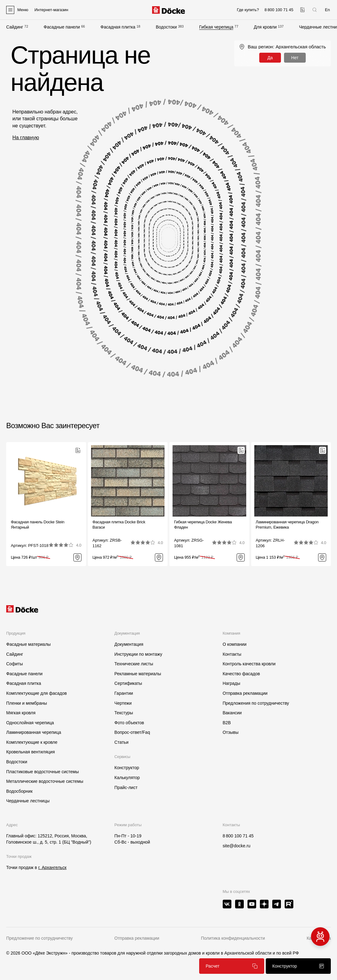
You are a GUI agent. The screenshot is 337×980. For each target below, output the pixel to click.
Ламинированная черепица (34, 732)
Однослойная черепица (30, 723)
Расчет (232, 966)
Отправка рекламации (245, 693)
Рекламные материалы (138, 674)
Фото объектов (129, 723)
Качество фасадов (241, 674)
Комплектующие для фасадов (37, 693)
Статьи (121, 742)
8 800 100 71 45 (238, 836)
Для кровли (265, 27)
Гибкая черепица (216, 27)
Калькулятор (127, 778)
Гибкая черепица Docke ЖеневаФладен (203, 525)
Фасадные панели (62, 27)
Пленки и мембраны (27, 703)
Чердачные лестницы (28, 801)
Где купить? (248, 10)
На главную (26, 137)
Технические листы (134, 664)
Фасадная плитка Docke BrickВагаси (119, 525)
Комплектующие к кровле (32, 742)
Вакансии (232, 713)
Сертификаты (128, 683)
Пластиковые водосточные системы (42, 772)
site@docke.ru (237, 846)
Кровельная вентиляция (31, 752)
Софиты (15, 664)
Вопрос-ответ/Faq (132, 732)
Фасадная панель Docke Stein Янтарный (38, 525)
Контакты (232, 654)
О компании (235, 644)
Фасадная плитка (118, 27)
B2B (227, 723)
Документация (129, 644)
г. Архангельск (52, 867)
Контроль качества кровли (249, 664)
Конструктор (127, 768)
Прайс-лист (126, 787)
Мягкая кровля (21, 713)
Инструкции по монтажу (138, 654)
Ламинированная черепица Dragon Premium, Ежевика (287, 525)
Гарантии (124, 693)
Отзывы (231, 732)
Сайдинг (15, 27)
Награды (232, 683)
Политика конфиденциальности (233, 938)
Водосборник (19, 791)
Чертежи (123, 703)
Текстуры (124, 713)
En (327, 10)
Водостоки (166, 27)
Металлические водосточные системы (45, 781)
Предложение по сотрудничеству (39, 938)
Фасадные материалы (28, 644)
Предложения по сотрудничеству (256, 703)
